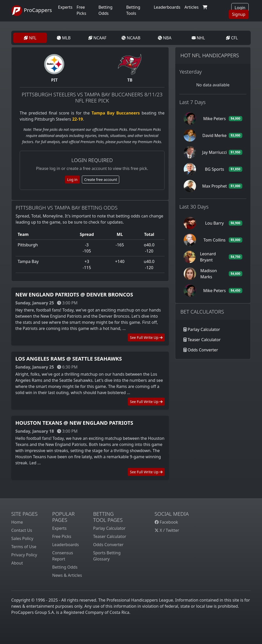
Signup (239, 14)
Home (17, 522)
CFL (232, 38)
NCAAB (131, 38)
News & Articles (67, 575)
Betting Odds (65, 567)
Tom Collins (214, 240)
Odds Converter (203, 350)
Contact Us (22, 530)
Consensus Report (63, 556)
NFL (30, 38)
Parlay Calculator (204, 329)
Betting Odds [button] (106, 10)
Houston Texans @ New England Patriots (74, 423)
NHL (198, 38)
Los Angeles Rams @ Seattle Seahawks (69, 359)
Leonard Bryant (208, 257)
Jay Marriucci (214, 152)
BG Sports (215, 169)
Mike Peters (214, 119)
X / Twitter (167, 530)
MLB (64, 38)
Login (240, 8)
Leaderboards (167, 7)
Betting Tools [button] (133, 10)
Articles (192, 7)
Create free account (101, 180)
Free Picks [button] (81, 10)
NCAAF (97, 38)
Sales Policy (22, 538)
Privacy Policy (24, 555)
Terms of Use (24, 547)
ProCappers (32, 11)
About (17, 563)
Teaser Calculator (204, 340)
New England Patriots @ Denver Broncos (74, 295)
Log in (72, 180)
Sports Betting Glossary (107, 556)
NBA (165, 38)
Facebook (166, 522)
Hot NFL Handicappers (210, 55)
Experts (65, 7)
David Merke (215, 135)
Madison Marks (209, 274)
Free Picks (62, 536)
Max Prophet (214, 186)
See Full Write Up (146, 337)
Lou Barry (215, 223)
